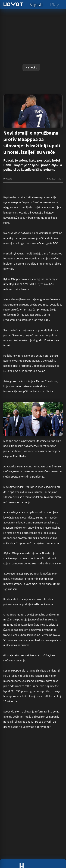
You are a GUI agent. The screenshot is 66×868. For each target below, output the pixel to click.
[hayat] (13, 4)
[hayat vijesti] (36, 4)
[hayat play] (54, 4)
